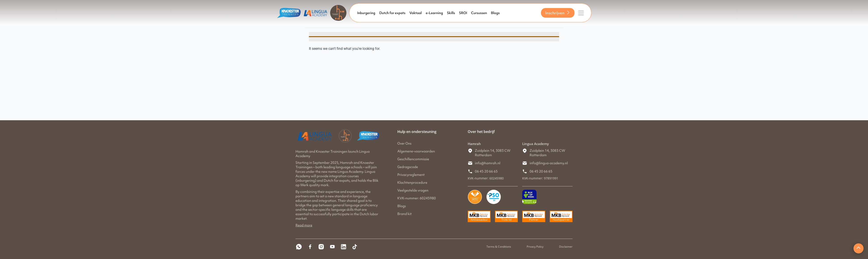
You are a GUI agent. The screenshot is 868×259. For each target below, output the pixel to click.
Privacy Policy (535, 247)
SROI (463, 13)
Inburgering (366, 13)
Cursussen (479, 13)
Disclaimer (566, 247)
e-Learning (434, 13)
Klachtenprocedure (412, 183)
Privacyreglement (411, 175)
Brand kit (405, 214)
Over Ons (404, 143)
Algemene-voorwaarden (416, 151)
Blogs (495, 13)
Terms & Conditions (499, 247)
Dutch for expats (392, 13)
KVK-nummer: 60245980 (417, 198)
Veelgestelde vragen (413, 190)
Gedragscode (408, 167)
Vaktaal (416, 13)
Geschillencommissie (413, 159)
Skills (451, 13)
